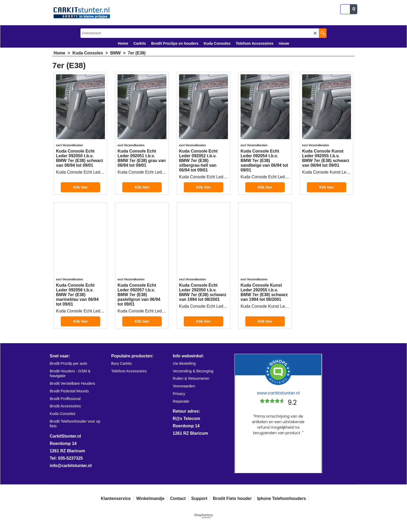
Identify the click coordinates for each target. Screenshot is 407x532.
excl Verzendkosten (69, 145)
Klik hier (80, 187)
